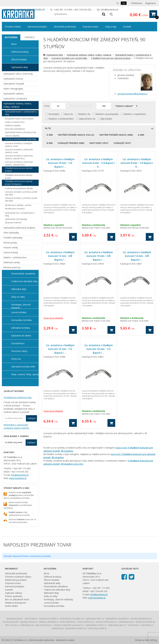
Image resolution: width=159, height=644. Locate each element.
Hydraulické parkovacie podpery (19, 228)
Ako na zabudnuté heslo (17, 599)
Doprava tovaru (91, 27)
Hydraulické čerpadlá (14, 84)
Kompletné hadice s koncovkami (19, 119)
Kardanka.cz (147, 625)
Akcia (67, 114)
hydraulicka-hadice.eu (76, 628)
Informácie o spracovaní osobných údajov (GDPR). (16, 426)
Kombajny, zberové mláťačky (21, 306)
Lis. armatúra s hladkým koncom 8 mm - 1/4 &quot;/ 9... (137, 163)
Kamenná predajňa (37, 27)
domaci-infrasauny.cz (106, 622)
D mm (50, 135)
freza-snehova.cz (86, 622)
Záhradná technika (20, 328)
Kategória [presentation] (11, 37)
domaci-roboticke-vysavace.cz (69, 625)
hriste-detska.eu (68, 622)
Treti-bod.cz (134, 625)
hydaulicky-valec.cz (95, 618)
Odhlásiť (31, 443)
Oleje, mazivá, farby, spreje (25, 374)
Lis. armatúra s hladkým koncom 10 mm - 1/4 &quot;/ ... (60, 163)
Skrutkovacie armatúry (15, 209)
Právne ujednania (14, 596)
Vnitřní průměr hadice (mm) (116, 135)
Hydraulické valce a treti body (18, 74)
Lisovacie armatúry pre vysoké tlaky (69, 58)
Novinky (52, 114)
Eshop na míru (142, 640)
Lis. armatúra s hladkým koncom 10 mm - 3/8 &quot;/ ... (99, 256)
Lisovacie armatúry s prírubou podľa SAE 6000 (21, 199)
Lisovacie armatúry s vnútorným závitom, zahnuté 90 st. (19, 163)
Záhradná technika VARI (23, 367)
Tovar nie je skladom (53, 318)
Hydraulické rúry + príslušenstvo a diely (20, 214)
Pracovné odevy (19, 351)
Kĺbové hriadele (19, 59)
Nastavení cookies (65, 640)
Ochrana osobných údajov (18, 577)
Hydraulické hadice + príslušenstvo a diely (21, 113)
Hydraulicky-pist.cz (117, 625)
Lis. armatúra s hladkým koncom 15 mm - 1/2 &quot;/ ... (60, 349)
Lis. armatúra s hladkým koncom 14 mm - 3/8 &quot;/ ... (137, 256)
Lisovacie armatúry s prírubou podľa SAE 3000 (21, 193)
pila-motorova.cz (44, 625)
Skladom (82, 114)
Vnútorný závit (99, 143)
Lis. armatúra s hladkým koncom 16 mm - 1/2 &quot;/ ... (99, 349)
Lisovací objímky (12, 136)
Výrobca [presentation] (30, 37)
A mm (141, 135)
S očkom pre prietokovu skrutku (19, 188)
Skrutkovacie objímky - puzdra (18, 205)
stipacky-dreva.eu (29, 622)
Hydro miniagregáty (13, 89)
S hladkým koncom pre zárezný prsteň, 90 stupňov (19, 183)
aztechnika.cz (31, 618)
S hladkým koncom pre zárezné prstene (111, 58)
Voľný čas (16, 359)
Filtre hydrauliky (11, 233)
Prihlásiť (31, 418)
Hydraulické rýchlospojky (16, 219)
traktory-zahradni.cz (49, 622)
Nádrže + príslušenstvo (15, 257)
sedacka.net (58, 628)
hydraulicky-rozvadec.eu (72, 618)
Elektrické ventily (12, 262)
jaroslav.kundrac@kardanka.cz (132, 94)
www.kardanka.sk (18, 478)
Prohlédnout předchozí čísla (18, 397)
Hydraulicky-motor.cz (96, 625)
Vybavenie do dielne (21, 336)
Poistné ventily (11, 248)
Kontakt (127, 27)
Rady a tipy (111, 27)
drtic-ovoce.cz (12, 625)
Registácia (150, 3)
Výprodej (105, 119)
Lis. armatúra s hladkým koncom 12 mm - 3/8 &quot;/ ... (60, 256)
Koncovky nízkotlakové (15, 129)
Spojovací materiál (13, 223)
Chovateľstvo (18, 343)
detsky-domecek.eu (145, 622)
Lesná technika (19, 312)
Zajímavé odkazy (14, 593)
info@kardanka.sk (109, 10)
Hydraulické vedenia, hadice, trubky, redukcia (89, 55)
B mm (50, 143)
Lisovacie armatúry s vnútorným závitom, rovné (19, 151)
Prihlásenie (137, 3)
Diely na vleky (18, 297)
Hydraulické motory (13, 79)
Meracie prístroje (12, 267)
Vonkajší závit (122, 143)
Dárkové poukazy (20, 52)
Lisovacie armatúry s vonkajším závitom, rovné (19, 145)
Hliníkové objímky (13, 125)
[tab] (11, 37)
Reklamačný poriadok (16, 580)
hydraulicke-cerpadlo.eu (117, 618)
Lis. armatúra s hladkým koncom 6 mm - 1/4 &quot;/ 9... (99, 163)
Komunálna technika (21, 320)
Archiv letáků (11, 606)
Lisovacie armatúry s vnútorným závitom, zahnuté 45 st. (19, 157)
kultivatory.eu (27, 625)
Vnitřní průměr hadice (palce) (76, 135)
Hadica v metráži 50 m (15, 122)
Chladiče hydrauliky (13, 238)
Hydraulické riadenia (13, 94)
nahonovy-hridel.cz (97, 628)
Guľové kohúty (11, 252)
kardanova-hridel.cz (49, 618)
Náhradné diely (19, 289)
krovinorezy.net (11, 622)
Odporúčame (85, 119)
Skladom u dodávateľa (60, 119)
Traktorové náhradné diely (24, 281)
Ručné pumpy (10, 243)
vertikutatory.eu (126, 622)
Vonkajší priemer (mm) (71, 143)
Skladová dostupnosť (16, 603)
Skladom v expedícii (133, 114)
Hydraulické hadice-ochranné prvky (20, 132)
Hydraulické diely (55, 55)
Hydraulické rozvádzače (15, 99)
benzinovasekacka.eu (141, 618)
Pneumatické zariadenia (23, 274)
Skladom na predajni (106, 114)
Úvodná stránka (13, 27)
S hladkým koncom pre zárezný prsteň (19, 177)
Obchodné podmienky (65, 27)
